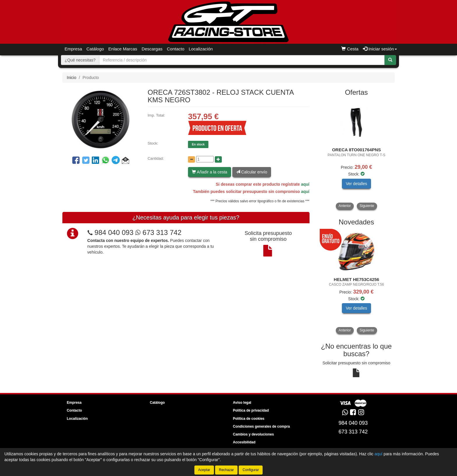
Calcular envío (252, 172)
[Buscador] (242, 60)
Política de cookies (249, 419)
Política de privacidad (251, 410)
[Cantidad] (205, 159)
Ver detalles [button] (356, 184)
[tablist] (357, 155)
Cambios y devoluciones (253, 434)
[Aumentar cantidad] (218, 159)
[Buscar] (390, 60)
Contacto (176, 49)
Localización (201, 49)
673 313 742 (158, 232)
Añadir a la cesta (209, 172)
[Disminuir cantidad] (191, 159)
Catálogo (95, 49)
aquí (305, 184)
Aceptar (204, 470)
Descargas (152, 49)
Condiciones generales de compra (261, 426)
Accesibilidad (244, 442)
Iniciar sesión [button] (380, 49)
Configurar (251, 470)
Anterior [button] (345, 206)
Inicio (72, 78)
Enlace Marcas (123, 49)
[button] (125, 161)
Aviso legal (242, 403)
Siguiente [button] (367, 206)
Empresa (73, 49)
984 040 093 (114, 232)
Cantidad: (156, 158)
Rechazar (226, 470)
